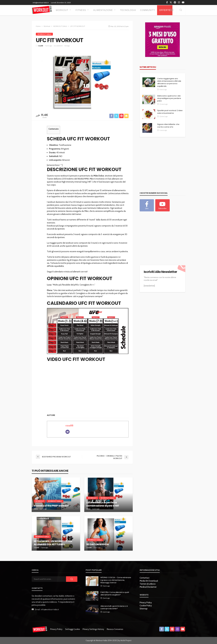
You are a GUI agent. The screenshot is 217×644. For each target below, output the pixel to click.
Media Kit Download (149, 581)
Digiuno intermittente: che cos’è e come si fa (168, 126)
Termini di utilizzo (148, 584)
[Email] (68, 432)
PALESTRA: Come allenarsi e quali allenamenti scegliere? (115, 594)
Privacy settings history (93, 629)
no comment (58, 46)
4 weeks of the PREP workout (51, 506)
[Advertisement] (160, 166)
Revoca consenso (115, 629)
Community (148, 10)
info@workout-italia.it (50, 609)
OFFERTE (165, 10)
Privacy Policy (146, 603)
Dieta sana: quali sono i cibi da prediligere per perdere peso (169, 98)
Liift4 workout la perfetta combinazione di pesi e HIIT (103, 504)
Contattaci (144, 578)
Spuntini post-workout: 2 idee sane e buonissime (170, 112)
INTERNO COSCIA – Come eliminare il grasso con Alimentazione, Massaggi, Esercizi (116, 580)
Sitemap (144, 609)
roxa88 (40, 46)
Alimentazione (103, 10)
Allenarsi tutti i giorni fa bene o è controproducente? (114, 607)
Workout (62, 10)
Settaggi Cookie (73, 629)
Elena (36, 509)
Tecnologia (128, 10)
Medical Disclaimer (148, 587)
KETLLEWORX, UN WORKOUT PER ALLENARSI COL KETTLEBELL (53, 543)
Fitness (81, 10)
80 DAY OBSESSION (97, 544)
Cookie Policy (146, 606)
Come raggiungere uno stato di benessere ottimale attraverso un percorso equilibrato (169, 82)
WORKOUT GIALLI (44, 34)
